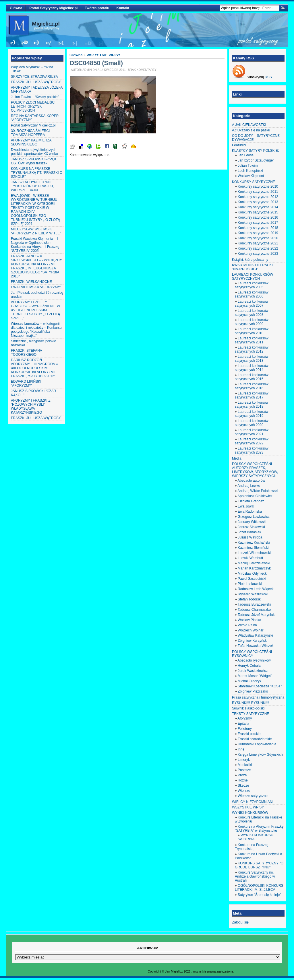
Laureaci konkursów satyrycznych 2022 (252, 441)
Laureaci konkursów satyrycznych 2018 (252, 405)
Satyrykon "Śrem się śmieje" (259, 895)
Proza (242, 775)
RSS (268, 77)
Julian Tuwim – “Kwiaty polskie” (35, 97)
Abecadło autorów (251, 481)
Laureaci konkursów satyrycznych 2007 (252, 304)
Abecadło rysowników (254, 660)
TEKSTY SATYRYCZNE (251, 714)
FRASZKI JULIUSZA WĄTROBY (36, 82)
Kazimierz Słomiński (253, 548)
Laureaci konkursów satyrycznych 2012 (252, 349)
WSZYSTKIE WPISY (104, 55)
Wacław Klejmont (251, 176)
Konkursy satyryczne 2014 (258, 207)
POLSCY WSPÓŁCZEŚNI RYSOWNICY (252, 654)
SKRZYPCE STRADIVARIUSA (34, 77)
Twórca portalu (97, 8)
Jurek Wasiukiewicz (253, 671)
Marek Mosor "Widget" (255, 676)
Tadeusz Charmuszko (254, 610)
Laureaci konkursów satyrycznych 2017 (252, 395)
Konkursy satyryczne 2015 (258, 212)
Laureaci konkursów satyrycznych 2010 (252, 331)
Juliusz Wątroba (250, 537)
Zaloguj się (240, 922)
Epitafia (243, 724)
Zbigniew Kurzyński (253, 641)
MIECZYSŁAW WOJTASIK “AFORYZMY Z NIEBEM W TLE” (36, 231)
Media (237, 458)
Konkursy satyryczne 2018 (258, 228)
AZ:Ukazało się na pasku (251, 130)
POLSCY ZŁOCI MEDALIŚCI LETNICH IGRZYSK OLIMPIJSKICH (33, 106)
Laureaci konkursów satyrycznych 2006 (252, 294)
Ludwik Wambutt (250, 558)
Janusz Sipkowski (251, 527)
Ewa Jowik (246, 506)
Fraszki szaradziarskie (255, 739)
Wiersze (244, 791)
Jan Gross (246, 155)
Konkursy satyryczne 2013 (258, 202)
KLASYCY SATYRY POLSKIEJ (256, 151)
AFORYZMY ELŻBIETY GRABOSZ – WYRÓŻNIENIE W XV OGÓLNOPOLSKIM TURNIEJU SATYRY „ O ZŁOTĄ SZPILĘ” (35, 310)
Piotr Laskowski (250, 584)
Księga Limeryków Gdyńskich (260, 755)
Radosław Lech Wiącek (256, 589)
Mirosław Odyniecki (253, 573)
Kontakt (123, 8)
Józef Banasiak (249, 532)
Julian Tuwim (248, 166)
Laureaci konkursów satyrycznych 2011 (252, 340)
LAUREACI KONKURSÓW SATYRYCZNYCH (253, 277)
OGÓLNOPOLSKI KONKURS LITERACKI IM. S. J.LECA (259, 888)
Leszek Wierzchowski (254, 553)
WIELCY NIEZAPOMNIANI (253, 802)
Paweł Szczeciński (252, 579)
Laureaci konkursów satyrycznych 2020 (252, 423)
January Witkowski (252, 522)
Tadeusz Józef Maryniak (256, 615)
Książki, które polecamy (250, 260)
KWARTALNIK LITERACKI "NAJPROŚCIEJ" (252, 267)
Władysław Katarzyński (255, 635)
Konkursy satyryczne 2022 (258, 248)
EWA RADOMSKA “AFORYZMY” (36, 287)
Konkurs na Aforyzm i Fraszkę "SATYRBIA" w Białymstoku (259, 829)
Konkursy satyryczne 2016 (258, 217)
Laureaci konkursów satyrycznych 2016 (252, 386)
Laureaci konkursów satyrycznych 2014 (252, 368)
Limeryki (244, 760)
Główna (16, 8)
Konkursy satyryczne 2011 (258, 192)
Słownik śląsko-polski (248, 708)
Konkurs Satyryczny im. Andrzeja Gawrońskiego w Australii (255, 876)
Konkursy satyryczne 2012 (258, 197)
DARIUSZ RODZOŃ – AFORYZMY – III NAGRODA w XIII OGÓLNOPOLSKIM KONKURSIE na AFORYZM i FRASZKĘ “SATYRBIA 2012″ (35, 368)
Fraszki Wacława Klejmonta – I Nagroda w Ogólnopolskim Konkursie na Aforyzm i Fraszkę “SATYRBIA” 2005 (35, 245)
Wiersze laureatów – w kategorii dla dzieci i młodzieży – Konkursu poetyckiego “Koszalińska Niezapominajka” (36, 330)
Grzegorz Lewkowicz (254, 517)
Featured (239, 145)
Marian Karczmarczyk (254, 568)
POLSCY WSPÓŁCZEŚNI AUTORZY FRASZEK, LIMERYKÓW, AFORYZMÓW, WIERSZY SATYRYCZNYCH (255, 470)
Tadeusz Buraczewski (254, 604)
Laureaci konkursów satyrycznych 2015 (252, 377)
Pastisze (244, 770)
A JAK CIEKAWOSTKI (249, 125)
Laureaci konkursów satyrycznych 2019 (252, 414)
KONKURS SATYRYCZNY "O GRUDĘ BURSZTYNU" (259, 865)
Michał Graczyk (249, 681)
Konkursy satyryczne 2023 (258, 254)
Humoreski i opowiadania (257, 744)
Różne (243, 780)
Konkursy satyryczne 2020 (258, 238)
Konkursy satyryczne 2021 (258, 243)
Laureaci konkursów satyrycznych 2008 (252, 313)
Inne (241, 749)
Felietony (245, 729)
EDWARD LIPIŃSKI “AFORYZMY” (26, 384)
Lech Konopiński (250, 171)
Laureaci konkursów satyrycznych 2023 (252, 450)
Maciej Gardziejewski (254, 563)
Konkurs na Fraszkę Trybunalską (252, 847)
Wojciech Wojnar (251, 630)
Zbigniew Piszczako (253, 691)
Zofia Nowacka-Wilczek (256, 646)
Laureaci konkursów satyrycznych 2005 (252, 285)
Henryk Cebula (249, 666)
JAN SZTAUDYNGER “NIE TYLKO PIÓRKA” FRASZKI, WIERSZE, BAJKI (32, 186)
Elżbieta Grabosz (251, 501)
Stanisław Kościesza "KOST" (260, 686)
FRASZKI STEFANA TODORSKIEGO (26, 353)
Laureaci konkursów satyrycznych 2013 (252, 359)
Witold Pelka (247, 625)
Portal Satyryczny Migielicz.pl (53, 8)
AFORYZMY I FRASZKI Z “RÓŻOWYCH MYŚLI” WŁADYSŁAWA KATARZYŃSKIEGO (31, 407)
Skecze (243, 785)
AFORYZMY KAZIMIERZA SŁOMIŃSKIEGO (31, 142)
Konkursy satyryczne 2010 (258, 186)
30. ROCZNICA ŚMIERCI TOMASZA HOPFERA (30, 133)
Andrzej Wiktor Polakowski (258, 491)
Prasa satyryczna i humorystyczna (258, 697)
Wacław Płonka (249, 620)
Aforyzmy (245, 718)
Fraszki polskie (249, 734)
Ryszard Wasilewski (253, 594)
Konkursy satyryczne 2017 (258, 223)
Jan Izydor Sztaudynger (256, 160)
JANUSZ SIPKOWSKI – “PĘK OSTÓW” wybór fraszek (34, 161)
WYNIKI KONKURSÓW (250, 813)
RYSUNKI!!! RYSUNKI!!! (251, 703)
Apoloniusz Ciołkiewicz (255, 496)
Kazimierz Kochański (254, 542)
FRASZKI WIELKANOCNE (31, 282)
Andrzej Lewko (249, 486)
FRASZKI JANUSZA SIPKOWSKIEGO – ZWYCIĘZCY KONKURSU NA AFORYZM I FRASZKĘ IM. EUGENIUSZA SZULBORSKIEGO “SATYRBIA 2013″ (36, 266)
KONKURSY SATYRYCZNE (254, 182)
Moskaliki (245, 765)
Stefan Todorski (250, 599)
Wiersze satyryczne (253, 796)
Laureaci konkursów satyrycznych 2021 (252, 432)
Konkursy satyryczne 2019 (258, 233)
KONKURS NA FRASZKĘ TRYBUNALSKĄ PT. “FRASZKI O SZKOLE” (37, 173)
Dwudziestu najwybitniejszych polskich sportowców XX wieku (34, 152)
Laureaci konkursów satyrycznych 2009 (252, 322)
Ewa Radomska (250, 512)
